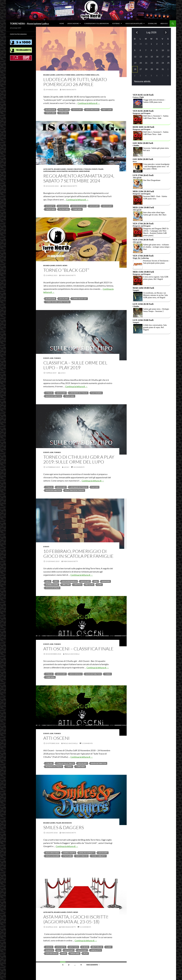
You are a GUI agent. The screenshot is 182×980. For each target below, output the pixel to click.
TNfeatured (50, 113)
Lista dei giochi (52, 953)
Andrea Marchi (69, 853)
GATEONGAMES (50, 171)
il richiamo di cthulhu (79, 393)
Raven (64, 953)
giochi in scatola (79, 206)
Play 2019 (95, 487)
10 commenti (79, 467)
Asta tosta (74, 947)
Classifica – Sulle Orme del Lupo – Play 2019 (75, 365)
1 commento (87, 743)
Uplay (86, 953)
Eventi (95, 169)
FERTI (56, 581)
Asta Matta (48, 169)
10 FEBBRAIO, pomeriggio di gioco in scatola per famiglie (78, 554)
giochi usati (107, 206)
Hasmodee (106, 581)
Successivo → (93, 965)
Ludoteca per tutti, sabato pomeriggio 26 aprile (75, 82)
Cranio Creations (75, 169)
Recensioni (67, 823)
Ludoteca (78, 585)
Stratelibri (67, 856)
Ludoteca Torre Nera (66, 75)
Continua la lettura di (89, 103)
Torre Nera (63, 113)
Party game (107, 110)
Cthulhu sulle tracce (65, 763)
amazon (49, 947)
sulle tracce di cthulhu (74, 490)
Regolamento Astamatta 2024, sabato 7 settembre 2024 (79, 178)
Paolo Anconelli (72, 654)
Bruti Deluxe (97, 947)
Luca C (63, 373)
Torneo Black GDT (79, 299)
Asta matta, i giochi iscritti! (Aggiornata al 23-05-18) (76, 919)
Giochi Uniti (77, 110)
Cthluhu (49, 763)
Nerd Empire (84, 171)
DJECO (48, 581)
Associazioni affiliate (134, 23)
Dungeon (49, 950)
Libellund (66, 585)
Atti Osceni (56, 738)
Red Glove (89, 585)
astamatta (50, 206)
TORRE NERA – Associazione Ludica (29, 24)
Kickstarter (62, 171)
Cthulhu (87, 169)
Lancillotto (96, 950)
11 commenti (85, 927)
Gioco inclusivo (92, 110)
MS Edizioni (73, 171)
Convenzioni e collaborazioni (96, 23)
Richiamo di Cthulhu (54, 767)
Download (152, 23)
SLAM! (100, 585)
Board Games (49, 75)
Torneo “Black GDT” (66, 270)
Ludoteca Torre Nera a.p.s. (88, 75)
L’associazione (73, 23)
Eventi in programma (18, 34)
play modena (97, 393)
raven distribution (53, 396)
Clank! (109, 947)
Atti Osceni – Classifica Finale (78, 649)
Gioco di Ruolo (76, 674)
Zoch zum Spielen (53, 588)
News (65, 265)
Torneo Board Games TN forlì (58, 302)
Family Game (64, 110)
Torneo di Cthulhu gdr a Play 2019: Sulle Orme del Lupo (79, 459)
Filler (101, 169)
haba (96, 581)
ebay (59, 950)
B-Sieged (85, 947)
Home (62, 23)
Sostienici (116, 23)
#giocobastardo (52, 853)
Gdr (52, 358)
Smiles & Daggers (64, 827)
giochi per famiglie (69, 581)
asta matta (61, 947)
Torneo (57, 358)
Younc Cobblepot (99, 856)
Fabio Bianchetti (69, 90)
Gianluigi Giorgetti (87, 853)
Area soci (164, 23)
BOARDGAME (50, 110)
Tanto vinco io (82, 856)
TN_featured (64, 209)
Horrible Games (52, 585)
